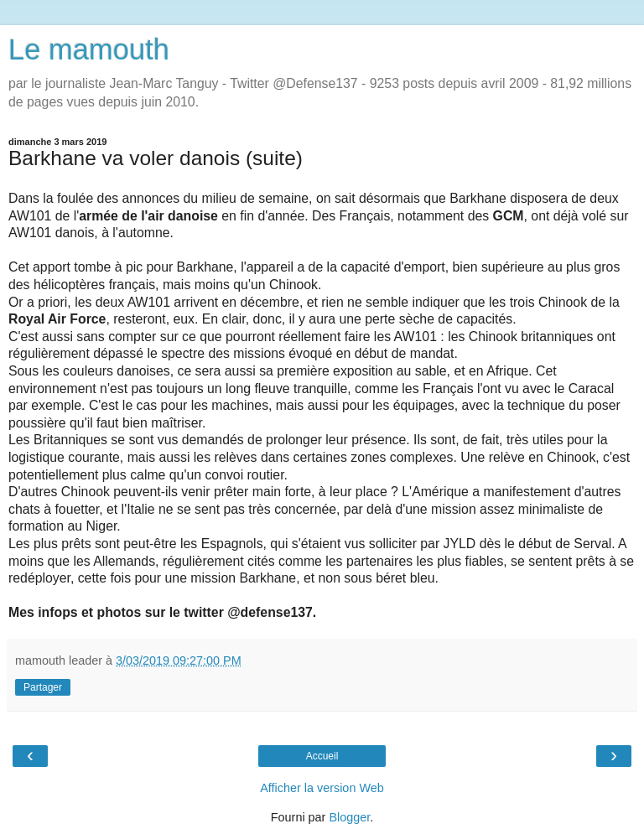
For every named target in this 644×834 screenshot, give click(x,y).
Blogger (349, 817)
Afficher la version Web (322, 788)
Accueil (322, 756)
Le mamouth (89, 49)
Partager (43, 687)
